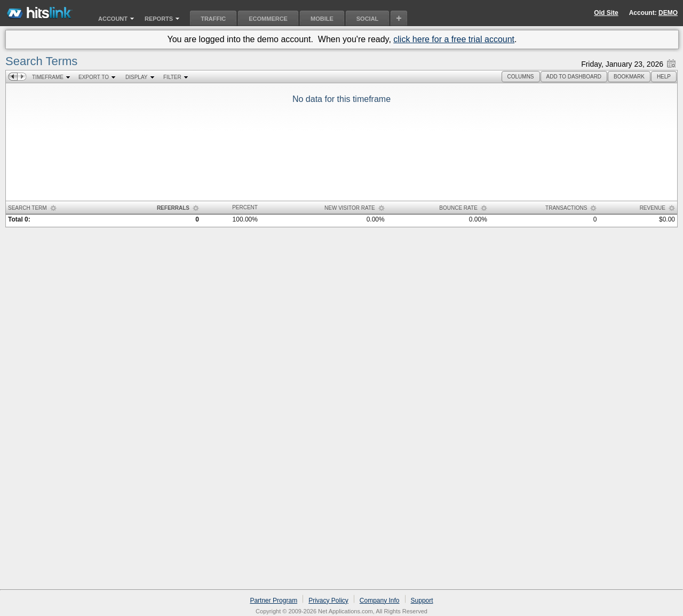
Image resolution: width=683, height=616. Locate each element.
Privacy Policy (328, 601)
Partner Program (273, 601)
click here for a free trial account (454, 39)
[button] (521, 77)
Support (422, 601)
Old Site (606, 13)
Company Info (380, 601)
